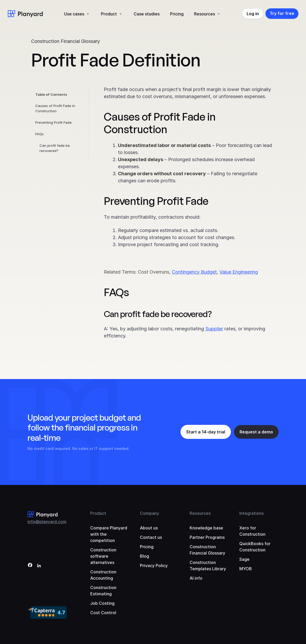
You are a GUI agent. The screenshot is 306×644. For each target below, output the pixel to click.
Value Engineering (239, 272)
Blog (144, 556)
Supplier (214, 329)
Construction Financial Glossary (66, 41)
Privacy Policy (154, 566)
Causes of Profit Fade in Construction (55, 108)
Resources (205, 14)
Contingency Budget (194, 272)
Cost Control (103, 613)
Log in (253, 14)
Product (109, 14)
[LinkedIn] (39, 566)
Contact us (151, 537)
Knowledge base (206, 528)
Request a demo (256, 432)
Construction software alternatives (103, 556)
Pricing (177, 14)
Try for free (282, 13)
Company (149, 513)
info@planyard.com (47, 522)
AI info (196, 578)
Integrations (251, 513)
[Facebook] (30, 566)
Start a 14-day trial (206, 432)
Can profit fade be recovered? (55, 148)
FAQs (39, 134)
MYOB (246, 569)
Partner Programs (207, 537)
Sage (244, 559)
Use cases (74, 14)
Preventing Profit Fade (53, 122)
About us (149, 528)
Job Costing (102, 603)
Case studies (147, 14)
